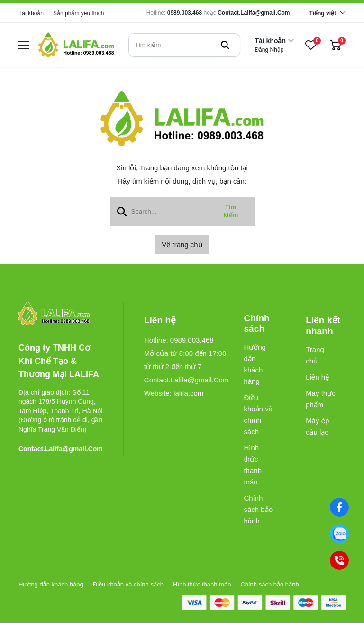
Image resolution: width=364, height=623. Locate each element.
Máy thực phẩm (321, 399)
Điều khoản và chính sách (258, 414)
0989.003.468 (185, 13)
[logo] (76, 45)
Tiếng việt (323, 13)
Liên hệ (317, 377)
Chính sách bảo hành (258, 509)
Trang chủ (315, 355)
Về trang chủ (182, 245)
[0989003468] (339, 534)
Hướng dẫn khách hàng (255, 364)
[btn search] (225, 45)
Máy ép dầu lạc (317, 426)
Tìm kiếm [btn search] (231, 211)
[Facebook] (339, 507)
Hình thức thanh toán (253, 465)
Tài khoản (31, 13)
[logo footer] (61, 314)
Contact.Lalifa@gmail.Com (254, 13)
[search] (184, 45)
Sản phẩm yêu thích (78, 13)
